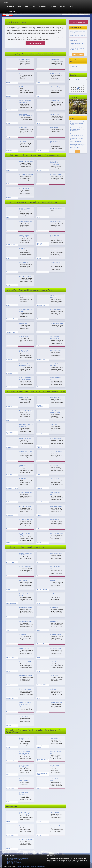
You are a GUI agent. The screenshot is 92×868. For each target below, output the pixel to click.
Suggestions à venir (78, 54)
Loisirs (34, 7)
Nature (20, 7)
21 (78, 90)
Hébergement (43, 7)
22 (80, 90)
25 (72, 92)
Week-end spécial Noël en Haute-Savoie (76, 40)
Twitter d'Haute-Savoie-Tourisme (15, 860)
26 (74, 92)
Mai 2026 (78, 79)
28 (78, 92)
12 (74, 88)
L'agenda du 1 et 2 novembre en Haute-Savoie (77, 49)
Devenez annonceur (40, 866)
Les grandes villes (11, 11)
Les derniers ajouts (12, 861)
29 (80, 92)
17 (84, 88)
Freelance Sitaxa (20, 866)
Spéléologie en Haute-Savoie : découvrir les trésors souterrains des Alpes (78, 140)
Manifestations (11, 7)
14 (78, 88)
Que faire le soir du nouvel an (77, 36)
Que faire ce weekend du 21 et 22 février (78, 32)
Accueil (6, 2)
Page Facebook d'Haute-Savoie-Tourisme (18, 859)
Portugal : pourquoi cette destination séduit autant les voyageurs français (77, 129)
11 (72, 88)
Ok (86, 13)
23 (82, 90)
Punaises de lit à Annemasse (14, 863)
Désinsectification (12, 864)
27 (76, 92)
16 (82, 88)
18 (72, 90)
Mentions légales (29, 866)
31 (84, 92)
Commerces (63, 7)
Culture (27, 7)
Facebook (75, 66)
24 (84, 90)
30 (82, 92)
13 (76, 88)
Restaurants (53, 7)
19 (74, 90)
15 (80, 88)
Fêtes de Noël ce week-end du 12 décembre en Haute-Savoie (78, 44)
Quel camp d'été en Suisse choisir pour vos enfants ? (77, 135)
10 (84, 86)
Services (72, 7)
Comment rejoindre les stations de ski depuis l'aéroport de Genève (78, 123)
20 (76, 90)
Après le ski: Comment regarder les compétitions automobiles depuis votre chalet (78, 146)
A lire (78, 152)
